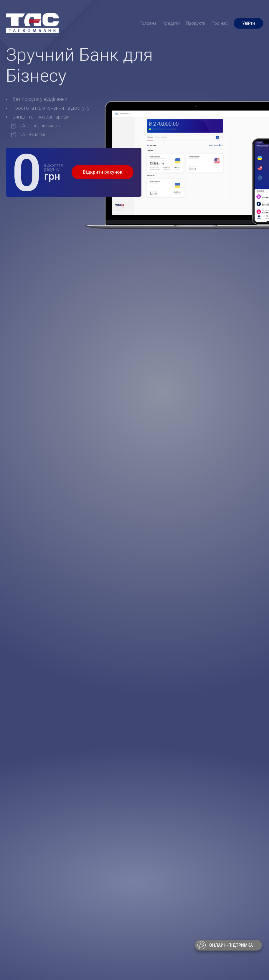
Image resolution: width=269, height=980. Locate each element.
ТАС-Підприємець (40, 126)
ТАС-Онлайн (33, 134)
